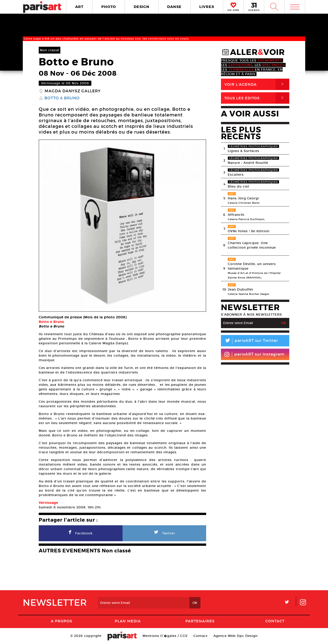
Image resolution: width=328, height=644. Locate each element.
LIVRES (207, 7)
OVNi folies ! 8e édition (249, 231)
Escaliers (236, 175)
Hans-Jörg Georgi (243, 198)
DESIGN (142, 7)
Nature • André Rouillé (248, 163)
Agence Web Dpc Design (236, 636)
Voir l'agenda (257, 84)
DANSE (174, 7)
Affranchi (236, 215)
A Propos (61, 621)
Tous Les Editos (257, 98)
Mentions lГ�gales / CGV (165, 636)
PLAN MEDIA (128, 621)
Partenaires (200, 621)
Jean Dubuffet (241, 289)
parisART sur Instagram (254, 354)
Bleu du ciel (238, 186)
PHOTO (109, 7)
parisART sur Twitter (250, 341)
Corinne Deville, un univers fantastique (252, 266)
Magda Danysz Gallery (73, 91)
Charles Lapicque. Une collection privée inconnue (252, 245)
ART (79, 7)
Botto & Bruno (62, 98)
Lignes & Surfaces (243, 151)
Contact (275, 621)
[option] (122, 226)
